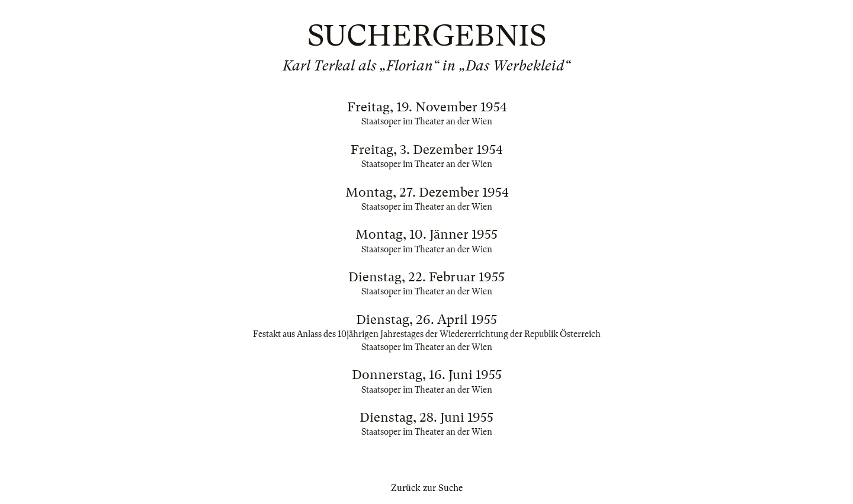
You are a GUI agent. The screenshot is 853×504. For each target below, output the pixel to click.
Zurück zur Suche (427, 488)
